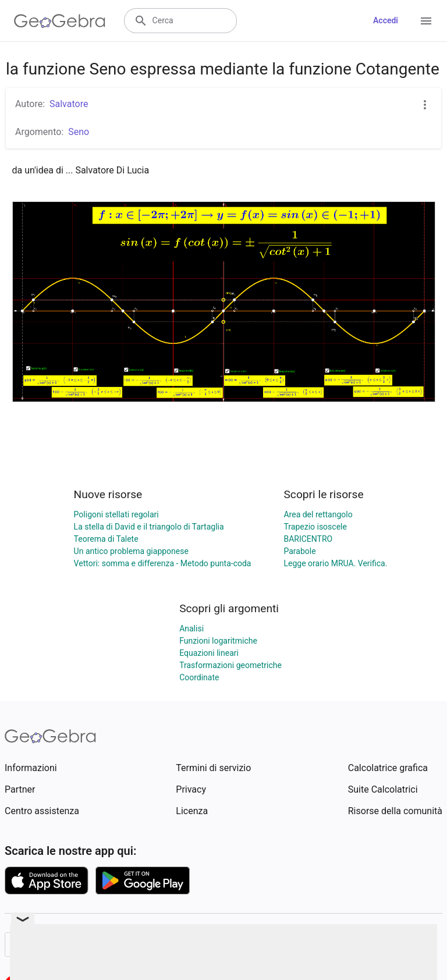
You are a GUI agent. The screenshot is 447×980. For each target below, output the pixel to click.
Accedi (386, 20)
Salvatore (69, 104)
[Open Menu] (426, 21)
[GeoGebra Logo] (60, 21)
